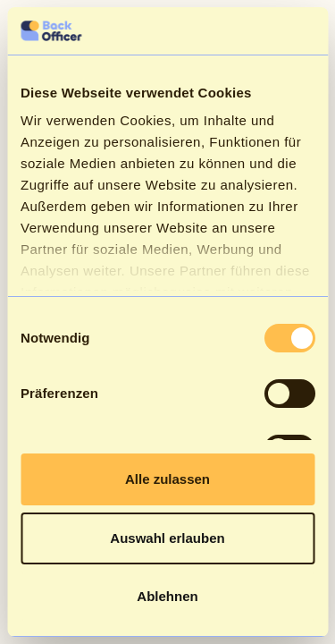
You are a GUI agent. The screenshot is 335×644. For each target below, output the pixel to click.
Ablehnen (167, 596)
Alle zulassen (167, 479)
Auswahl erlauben (167, 538)
